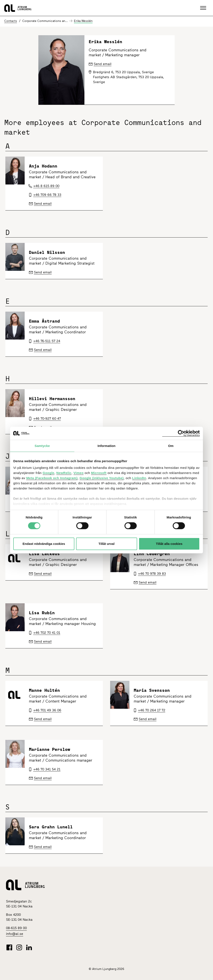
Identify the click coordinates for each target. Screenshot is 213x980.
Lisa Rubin (42, 613)
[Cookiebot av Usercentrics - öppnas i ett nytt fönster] (181, 433)
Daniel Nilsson (47, 252)
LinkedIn (139, 478)
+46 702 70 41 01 (47, 633)
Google (49, 473)
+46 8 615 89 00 (46, 186)
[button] (204, 8)
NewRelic (64, 473)
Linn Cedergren (152, 554)
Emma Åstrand (44, 321)
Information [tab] (106, 446)
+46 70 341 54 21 (47, 769)
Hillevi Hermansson (52, 399)
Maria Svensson (152, 690)
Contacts (11, 21)
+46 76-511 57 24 (47, 341)
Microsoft (99, 473)
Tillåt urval (107, 544)
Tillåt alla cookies (169, 544)
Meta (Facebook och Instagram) (52, 478)
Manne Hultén (44, 690)
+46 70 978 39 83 (152, 574)
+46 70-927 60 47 (47, 418)
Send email (43, 203)
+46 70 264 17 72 (152, 710)
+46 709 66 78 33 (47, 195)
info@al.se (15, 934)
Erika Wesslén (83, 21)
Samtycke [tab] (42, 446)
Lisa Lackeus (44, 554)
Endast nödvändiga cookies (44, 544)
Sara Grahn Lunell (51, 827)
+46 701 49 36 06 (47, 710)
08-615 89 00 (16, 928)
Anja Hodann (43, 166)
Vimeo (79, 473)
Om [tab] (171, 446)
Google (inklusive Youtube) (102, 478)
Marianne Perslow (49, 749)
